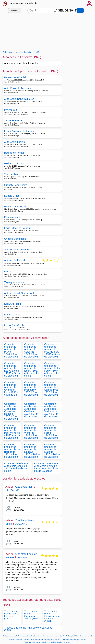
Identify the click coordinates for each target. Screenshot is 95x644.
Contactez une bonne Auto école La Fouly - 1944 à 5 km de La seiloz (52, 369)
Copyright (71, 636)
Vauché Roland (13, 174)
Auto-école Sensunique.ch (19, 99)
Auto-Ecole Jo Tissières (18, 88)
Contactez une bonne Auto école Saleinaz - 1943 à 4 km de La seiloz (31, 350)
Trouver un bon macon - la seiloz (36, 642)
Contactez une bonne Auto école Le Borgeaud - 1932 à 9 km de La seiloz (12, 451)
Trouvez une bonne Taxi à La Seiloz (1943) (11, 615)
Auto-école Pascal (15, 260)
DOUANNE (21, 524)
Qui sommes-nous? (10, 636)
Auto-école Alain (24, 487)
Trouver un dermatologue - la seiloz (75, 640)
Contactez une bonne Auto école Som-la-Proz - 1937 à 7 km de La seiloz (52, 389)
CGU (65, 636)
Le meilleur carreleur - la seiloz (19, 640)
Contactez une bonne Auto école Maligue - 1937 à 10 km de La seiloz (52, 451)
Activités (15, 10)
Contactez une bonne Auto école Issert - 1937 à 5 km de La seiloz (32, 369)
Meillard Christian (14, 163)
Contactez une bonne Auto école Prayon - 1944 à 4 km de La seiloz (11, 350)
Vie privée (58, 636)
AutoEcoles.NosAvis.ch (23, 3)
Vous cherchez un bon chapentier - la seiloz (46, 640)
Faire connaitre (48, 636)
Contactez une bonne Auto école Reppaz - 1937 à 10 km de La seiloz (32, 451)
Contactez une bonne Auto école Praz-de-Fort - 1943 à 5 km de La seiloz (52, 350)
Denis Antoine (12, 217)
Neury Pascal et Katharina (19, 131)
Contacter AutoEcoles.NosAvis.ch (30, 636)
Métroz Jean (11, 110)
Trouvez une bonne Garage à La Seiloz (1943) (32, 615)
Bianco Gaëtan (13, 315)
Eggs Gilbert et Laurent (17, 228)
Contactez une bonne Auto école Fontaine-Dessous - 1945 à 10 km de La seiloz (46, 467)
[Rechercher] (81, 10)
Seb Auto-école (13, 304)
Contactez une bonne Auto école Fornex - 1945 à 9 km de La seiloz (51, 432)
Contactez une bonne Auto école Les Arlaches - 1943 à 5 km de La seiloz (12, 369)
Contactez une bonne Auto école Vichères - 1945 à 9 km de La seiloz (31, 432)
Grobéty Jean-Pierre (16, 185)
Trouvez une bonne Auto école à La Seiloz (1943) (28, 629)
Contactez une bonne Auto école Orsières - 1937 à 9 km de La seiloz (31, 410)
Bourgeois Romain (15, 153)
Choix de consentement (84, 636)
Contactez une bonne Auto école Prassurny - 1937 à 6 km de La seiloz (31, 389)
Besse (8, 272)
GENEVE (22, 557)
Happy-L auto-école (15, 207)
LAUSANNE (12, 490)
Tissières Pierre (13, 120)
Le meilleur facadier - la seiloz (59, 642)
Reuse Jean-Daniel (15, 77)
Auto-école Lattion (15, 142)
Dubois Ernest (12, 196)
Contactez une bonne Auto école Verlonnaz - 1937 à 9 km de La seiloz (51, 410)
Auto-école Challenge (16, 250)
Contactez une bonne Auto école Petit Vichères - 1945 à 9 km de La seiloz (12, 432)
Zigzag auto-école (14, 282)
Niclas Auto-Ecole (14, 325)
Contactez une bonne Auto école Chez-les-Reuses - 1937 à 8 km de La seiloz (11, 411)
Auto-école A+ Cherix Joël (19, 293)
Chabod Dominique (15, 239)
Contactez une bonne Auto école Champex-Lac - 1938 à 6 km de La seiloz (11, 390)
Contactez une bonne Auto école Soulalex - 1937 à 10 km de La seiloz (16, 467)
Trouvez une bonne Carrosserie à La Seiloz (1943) (52, 616)
